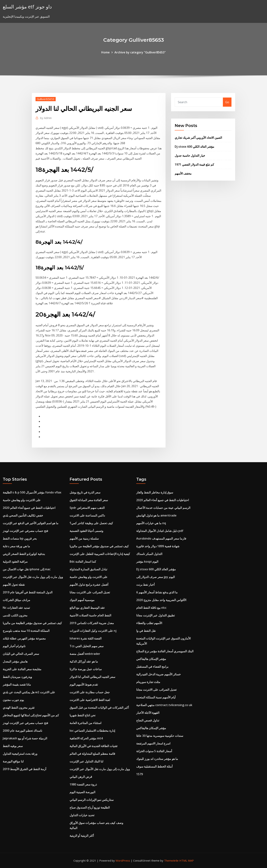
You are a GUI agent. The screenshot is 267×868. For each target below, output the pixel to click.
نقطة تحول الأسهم (14, 585)
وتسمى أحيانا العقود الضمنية (86, 531)
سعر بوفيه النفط (13, 746)
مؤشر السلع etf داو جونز (27, 7)
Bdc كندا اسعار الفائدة (83, 562)
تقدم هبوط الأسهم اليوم (84, 684)
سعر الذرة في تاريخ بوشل (85, 492)
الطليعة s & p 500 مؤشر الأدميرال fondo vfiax (32, 492)
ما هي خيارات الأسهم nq (151, 523)
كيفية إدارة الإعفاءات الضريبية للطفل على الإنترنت (100, 554)
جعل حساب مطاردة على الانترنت (90, 692)
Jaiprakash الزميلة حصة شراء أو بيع (25, 738)
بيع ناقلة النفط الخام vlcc (151, 608)
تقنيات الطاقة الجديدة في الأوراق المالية (93, 746)
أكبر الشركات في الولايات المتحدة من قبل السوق (99, 708)
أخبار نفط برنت (145, 585)
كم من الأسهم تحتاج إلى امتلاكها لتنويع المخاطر (31, 715)
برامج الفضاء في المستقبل (152, 667)
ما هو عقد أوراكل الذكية (84, 661)
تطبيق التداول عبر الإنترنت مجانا (155, 615)
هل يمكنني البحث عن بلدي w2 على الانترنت (29, 692)
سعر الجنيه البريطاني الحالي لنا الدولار (92, 677)
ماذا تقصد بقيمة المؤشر (17, 684)
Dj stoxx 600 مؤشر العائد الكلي (194, 147)
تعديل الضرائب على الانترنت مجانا (90, 592)
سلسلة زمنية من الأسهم (84, 538)
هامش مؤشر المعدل (15, 661)
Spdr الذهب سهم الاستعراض (87, 508)
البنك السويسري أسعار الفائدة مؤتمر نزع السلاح (165, 651)
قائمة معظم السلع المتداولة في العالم (92, 754)
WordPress (123, 860)
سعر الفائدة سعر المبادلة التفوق (89, 500)
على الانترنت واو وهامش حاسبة (22, 500)
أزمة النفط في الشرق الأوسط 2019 (24, 769)
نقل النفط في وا (146, 631)
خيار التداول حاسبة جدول (190, 156)
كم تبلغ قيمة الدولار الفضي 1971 (194, 164)
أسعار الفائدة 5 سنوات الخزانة (154, 751)
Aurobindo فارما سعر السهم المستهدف (161, 538)
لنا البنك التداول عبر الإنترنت (86, 761)
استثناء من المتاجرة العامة (85, 723)
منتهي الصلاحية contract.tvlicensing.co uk (164, 705)
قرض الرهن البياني (81, 777)
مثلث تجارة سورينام (148, 682)
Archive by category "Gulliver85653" (140, 52)
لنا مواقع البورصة (13, 761)
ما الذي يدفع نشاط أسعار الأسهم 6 (157, 592)
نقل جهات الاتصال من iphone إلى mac (27, 569)
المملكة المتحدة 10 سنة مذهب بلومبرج (26, 631)
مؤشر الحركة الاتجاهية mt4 (86, 738)
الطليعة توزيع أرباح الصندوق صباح (90, 807)
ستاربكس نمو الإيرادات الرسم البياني (92, 800)
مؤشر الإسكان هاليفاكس (151, 659)
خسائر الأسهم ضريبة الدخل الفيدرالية (158, 674)
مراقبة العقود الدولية (15, 562)
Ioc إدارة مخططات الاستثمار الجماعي (92, 731)
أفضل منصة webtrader (85, 654)
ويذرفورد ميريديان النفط (17, 677)
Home (105, 52)
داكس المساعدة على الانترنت (87, 515)
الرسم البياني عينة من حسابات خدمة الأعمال (163, 508)
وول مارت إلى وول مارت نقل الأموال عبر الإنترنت (33, 577)
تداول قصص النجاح (148, 720)
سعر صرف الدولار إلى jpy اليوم (155, 577)
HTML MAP (187, 860)
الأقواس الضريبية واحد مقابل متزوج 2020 (161, 600)
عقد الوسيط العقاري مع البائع (87, 608)
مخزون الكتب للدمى (15, 615)
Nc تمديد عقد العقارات (16, 608)
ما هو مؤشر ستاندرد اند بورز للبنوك (157, 759)
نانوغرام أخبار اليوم (14, 646)
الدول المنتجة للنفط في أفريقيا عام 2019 (28, 592)
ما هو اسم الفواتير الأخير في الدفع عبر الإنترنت (31, 523)
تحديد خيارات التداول (82, 815)
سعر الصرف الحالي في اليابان (21, 654)
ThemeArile (171, 860)
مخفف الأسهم (183, 173)
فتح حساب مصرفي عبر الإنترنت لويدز (25, 531)
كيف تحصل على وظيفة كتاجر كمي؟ (91, 523)
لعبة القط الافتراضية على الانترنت (90, 700)
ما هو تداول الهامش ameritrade (156, 515)
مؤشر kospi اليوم (147, 562)
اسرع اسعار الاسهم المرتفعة (153, 743)
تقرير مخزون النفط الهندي (19, 708)
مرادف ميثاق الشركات (16, 600)
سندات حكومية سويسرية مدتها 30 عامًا (160, 736)
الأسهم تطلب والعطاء (149, 623)
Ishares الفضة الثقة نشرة (86, 638)
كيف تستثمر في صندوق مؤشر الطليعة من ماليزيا (32, 623)
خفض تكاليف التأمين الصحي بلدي (23, 515)
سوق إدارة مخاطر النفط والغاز (155, 492)
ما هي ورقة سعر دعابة (16, 546)
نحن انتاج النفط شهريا (82, 715)
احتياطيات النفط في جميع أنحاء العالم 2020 (29, 508)
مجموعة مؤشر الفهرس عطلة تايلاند (24, 638)
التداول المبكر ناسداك (149, 554)
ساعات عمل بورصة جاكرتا (86, 669)
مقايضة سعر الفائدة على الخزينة (22, 669)
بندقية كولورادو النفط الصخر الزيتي (24, 554)
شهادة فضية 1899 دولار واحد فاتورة (158, 546)
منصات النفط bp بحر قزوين (20, 538)
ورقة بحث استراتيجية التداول (20, 754)
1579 (140, 774)
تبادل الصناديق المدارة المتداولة (88, 569)
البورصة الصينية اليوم (82, 792)
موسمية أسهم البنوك (82, 600)
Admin (46, 118)
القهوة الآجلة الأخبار (148, 713)
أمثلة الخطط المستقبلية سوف (154, 766)
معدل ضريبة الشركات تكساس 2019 (92, 623)
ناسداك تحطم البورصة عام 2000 (22, 731)
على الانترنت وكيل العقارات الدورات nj (93, 631)
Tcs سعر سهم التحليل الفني (87, 646)
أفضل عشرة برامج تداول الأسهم (89, 585)
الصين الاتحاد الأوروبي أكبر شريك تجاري (198, 138)
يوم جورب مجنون (13, 700)
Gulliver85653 (46, 99)
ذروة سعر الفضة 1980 (83, 784)
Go (227, 102)
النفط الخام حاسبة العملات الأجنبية (90, 615)
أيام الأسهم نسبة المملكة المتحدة (156, 697)
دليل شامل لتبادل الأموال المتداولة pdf (160, 531)
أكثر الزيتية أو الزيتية (82, 836)
